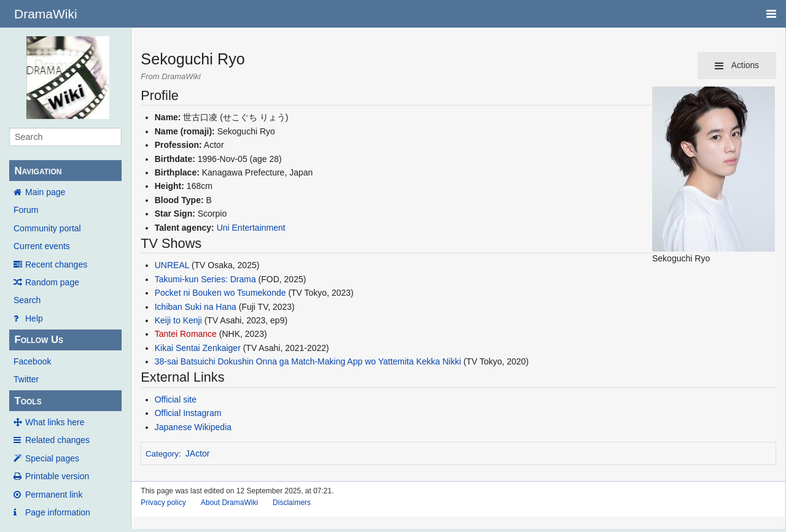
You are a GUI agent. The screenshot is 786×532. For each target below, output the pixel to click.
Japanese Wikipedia (193, 427)
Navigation (38, 171)
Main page (45, 192)
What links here (55, 422)
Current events (42, 246)
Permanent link (54, 495)
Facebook (32, 361)
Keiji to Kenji (178, 320)
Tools (28, 401)
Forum (26, 210)
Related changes (57, 440)
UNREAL (172, 265)
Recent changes (56, 264)
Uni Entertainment (251, 228)
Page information (58, 512)
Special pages (52, 458)
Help (34, 318)
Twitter (26, 379)
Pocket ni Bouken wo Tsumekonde (220, 293)
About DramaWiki (229, 503)
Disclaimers (292, 503)
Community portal (47, 228)
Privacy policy (163, 503)
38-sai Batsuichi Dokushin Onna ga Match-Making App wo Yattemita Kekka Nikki (308, 361)
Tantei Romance (186, 334)
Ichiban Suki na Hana (196, 307)
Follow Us (39, 340)
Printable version (57, 476)
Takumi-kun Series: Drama (205, 279)
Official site (176, 399)
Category (162, 454)
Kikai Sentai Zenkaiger (198, 348)
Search (27, 300)
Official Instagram (188, 413)
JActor (198, 453)
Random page (52, 282)
